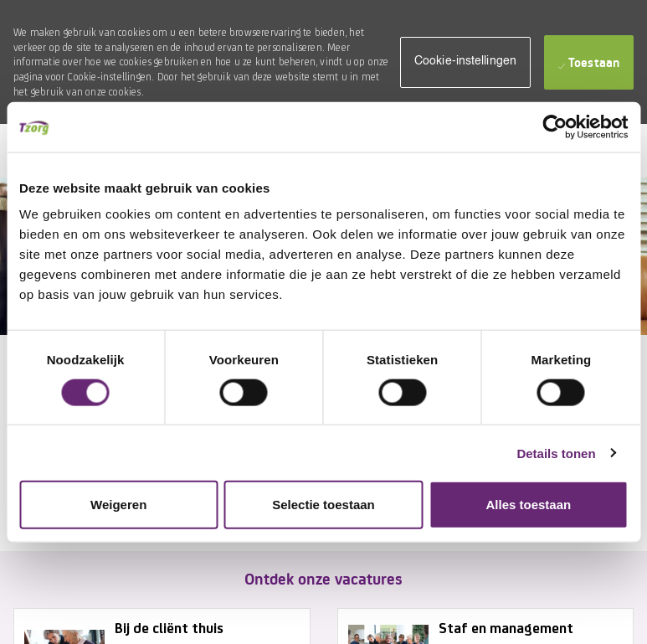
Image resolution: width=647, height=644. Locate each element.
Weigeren (118, 505)
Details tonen (556, 453)
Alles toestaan (528, 505)
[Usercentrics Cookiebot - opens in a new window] (555, 126)
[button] (465, 62)
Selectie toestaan (323, 505)
